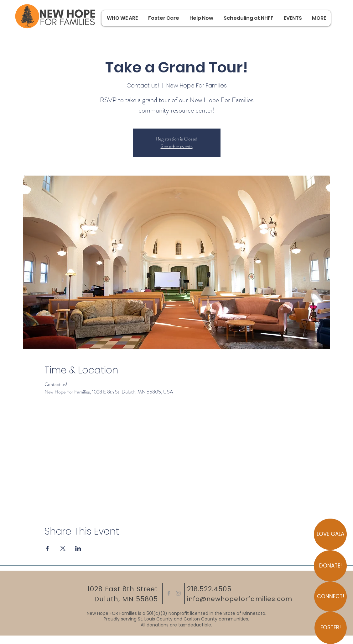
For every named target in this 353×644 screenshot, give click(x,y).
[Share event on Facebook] (47, 548)
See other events (177, 146)
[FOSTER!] (331, 628)
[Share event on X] (63, 548)
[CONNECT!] (330, 597)
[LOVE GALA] (330, 534)
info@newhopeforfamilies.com (240, 599)
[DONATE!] (330, 566)
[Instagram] (178, 593)
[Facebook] (169, 593)
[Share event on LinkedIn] (78, 548)
